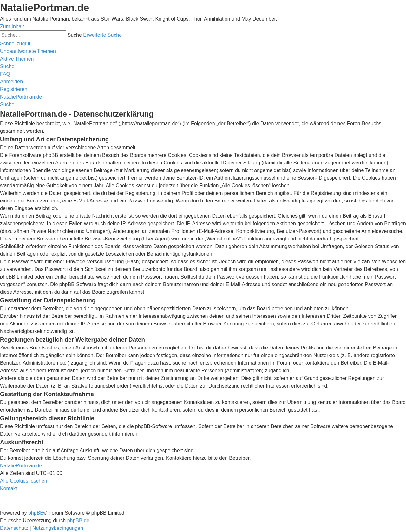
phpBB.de (78, 520)
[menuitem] (28, 51)
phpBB (36, 513)
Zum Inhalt (12, 26)
